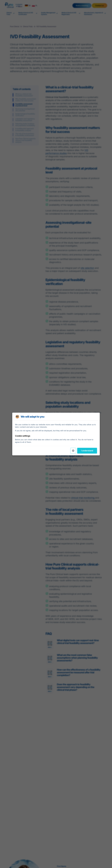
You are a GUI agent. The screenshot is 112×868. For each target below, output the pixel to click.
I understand (87, 451)
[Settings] (73, 451)
